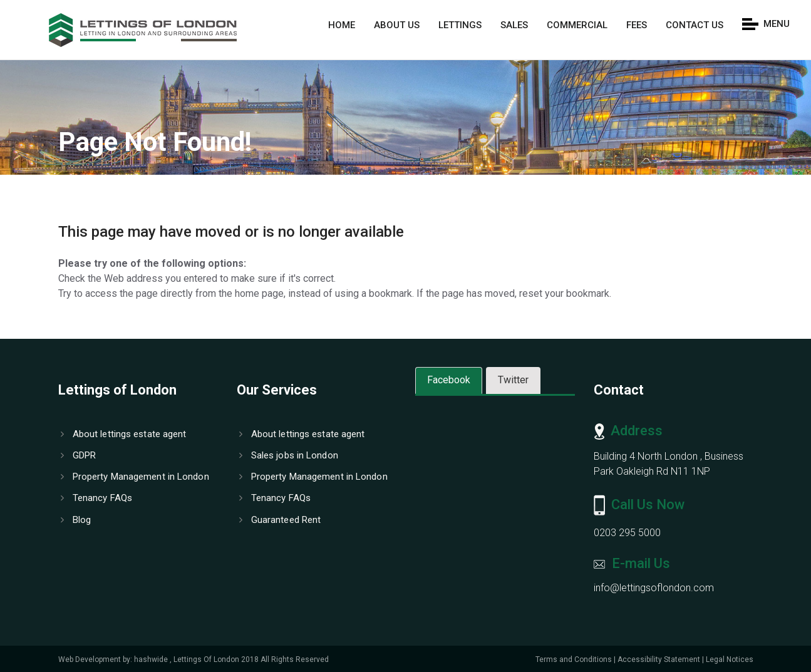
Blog (76, 520)
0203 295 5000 (627, 533)
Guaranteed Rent (280, 520)
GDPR (79, 455)
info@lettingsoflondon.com (654, 588)
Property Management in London (135, 477)
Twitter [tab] (513, 380)
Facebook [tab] (449, 380)
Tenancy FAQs (96, 498)
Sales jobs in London (289, 455)
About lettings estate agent (124, 434)
